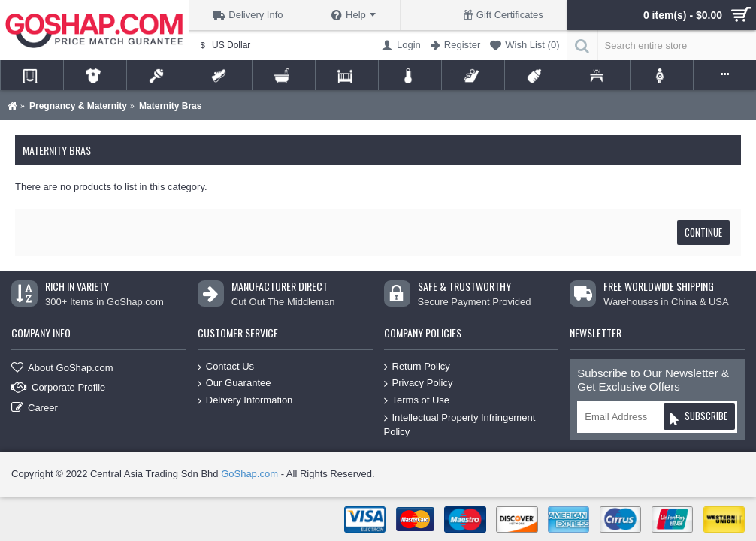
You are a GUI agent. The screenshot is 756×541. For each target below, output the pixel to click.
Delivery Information (245, 401)
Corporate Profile (58, 388)
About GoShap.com (62, 368)
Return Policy (417, 367)
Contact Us (226, 367)
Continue (703, 232)
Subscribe (699, 418)
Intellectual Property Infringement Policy (460, 424)
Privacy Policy (419, 384)
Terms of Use (417, 401)
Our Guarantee (234, 384)
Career (35, 408)
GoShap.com (249, 474)
